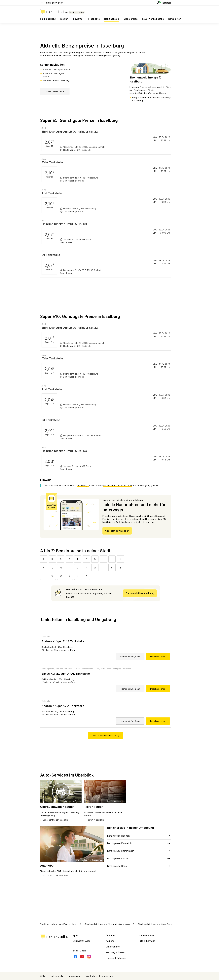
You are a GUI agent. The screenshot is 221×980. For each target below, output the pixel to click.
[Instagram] (89, 957)
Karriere (110, 941)
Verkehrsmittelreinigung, (111, 669)
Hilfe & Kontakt (147, 941)
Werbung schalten (115, 952)
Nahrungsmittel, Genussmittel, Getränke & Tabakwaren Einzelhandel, (71, 669)
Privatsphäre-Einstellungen (99, 976)
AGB (42, 976)
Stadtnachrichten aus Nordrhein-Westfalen (104, 924)
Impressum (74, 976)
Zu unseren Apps (82, 941)
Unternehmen (113, 947)
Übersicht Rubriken (116, 958)
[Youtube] (82, 957)
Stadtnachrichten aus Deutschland (58, 924)
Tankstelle (46, 636)
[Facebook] (75, 957)
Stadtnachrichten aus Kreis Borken (153, 924)
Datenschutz (57, 976)
